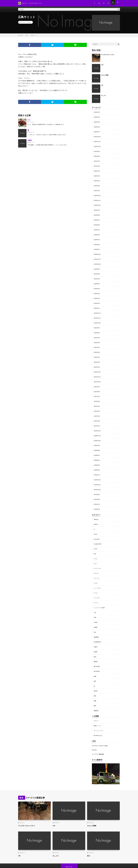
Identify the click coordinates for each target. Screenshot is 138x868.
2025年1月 (97, 189)
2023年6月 (97, 281)
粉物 (95, 668)
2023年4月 (97, 291)
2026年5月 (97, 112)
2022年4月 (97, 349)
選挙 (95, 697)
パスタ (96, 576)
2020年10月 (97, 436)
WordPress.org (98, 726)
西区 (95, 687)
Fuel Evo (94, 741)
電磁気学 (96, 702)
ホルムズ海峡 (105, 75)
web (95, 547)
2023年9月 (97, 267)
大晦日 (30, 140)
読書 (95, 692)
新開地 (96, 653)
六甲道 (96, 615)
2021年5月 (97, 402)
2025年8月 (97, 156)
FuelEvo (96, 518)
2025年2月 (97, 185)
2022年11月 (97, 315)
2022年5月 (97, 344)
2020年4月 (97, 460)
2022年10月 (97, 320)
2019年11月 (97, 479)
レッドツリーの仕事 (100, 600)
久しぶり (104, 95)
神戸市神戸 (97, 663)
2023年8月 (97, 271)
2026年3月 (97, 122)
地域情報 (96, 629)
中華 (95, 610)
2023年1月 (97, 305)
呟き (30, 22)
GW (102, 65)
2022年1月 (97, 363)
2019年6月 (97, 503)
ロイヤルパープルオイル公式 (100, 736)
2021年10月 (97, 378)
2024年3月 (97, 238)
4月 (102, 85)
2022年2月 (97, 358)
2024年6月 (97, 223)
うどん (96, 552)
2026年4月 (97, 117)
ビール (96, 586)
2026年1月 (97, 131)
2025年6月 (97, 165)
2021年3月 (97, 411)
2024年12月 (97, 194)
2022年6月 (97, 339)
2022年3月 (97, 354)
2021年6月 (97, 397)
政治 (95, 648)
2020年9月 (97, 440)
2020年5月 (97, 455)
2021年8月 (97, 387)
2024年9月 (97, 209)
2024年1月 (97, 247)
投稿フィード (98, 717)
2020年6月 (97, 450)
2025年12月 (97, 136)
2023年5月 (97, 286)
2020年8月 (97, 445)
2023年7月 (97, 276)
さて (29, 120)
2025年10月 (97, 146)
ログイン (96, 712)
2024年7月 (97, 218)
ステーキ (96, 566)
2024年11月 (97, 199)
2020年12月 (97, 426)
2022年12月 (97, 310)
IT (94, 523)
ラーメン (96, 595)
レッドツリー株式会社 (98, 745)
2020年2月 (97, 465)
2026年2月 (97, 127)
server (96, 542)
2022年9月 (97, 325)
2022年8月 (97, 329)
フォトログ (97, 591)
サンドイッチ (98, 562)
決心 (89, 846)
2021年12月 (97, 368)
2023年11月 (97, 257)
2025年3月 (97, 180)
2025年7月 (97, 160)
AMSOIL (96, 513)
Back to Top (69, 857)
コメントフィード (99, 721)
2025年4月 (97, 175)
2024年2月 (97, 242)
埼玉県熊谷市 (98, 634)
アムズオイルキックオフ (108, 55)
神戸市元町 (97, 658)
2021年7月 (97, 392)
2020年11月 (97, 431)
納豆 (95, 673)
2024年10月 (97, 204)
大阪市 (96, 639)
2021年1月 (97, 421)
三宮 (95, 605)
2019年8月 (97, 494)
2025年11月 (97, 141)
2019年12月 (97, 474)
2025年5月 (97, 170)
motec (96, 528)
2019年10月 (97, 484)
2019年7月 (97, 498)
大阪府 (96, 644)
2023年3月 (97, 296)
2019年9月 (97, 489)
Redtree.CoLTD (34, 864)
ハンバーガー (98, 581)
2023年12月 (97, 252)
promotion (97, 533)
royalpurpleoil (98, 537)
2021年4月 (97, 407)
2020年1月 (97, 469)
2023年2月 (97, 300)
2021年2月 (97, 416)
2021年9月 (97, 382)
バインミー (97, 571)
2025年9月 (97, 151)
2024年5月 (97, 228)
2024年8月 (97, 213)
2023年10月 (97, 262)
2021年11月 (97, 373)
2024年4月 (97, 233)
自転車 (96, 682)
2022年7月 (97, 334)
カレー (96, 557)
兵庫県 (96, 620)
